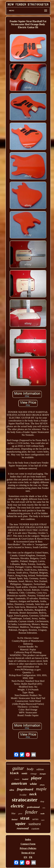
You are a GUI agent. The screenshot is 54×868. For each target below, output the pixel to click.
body (30, 769)
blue (14, 813)
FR (31, 857)
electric (17, 806)
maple (41, 789)
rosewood (23, 828)
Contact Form (28, 844)
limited (15, 820)
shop (42, 802)
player (36, 778)
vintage (34, 774)
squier (20, 824)
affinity (42, 785)
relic (44, 808)
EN (25, 857)
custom (35, 829)
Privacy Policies (28, 848)
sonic (25, 773)
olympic (43, 774)
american (19, 783)
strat (25, 818)
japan (43, 820)
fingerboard (25, 789)
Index (28, 839)
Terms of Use (28, 853)
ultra (12, 790)
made (42, 814)
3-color (23, 795)
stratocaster (25, 800)
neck (33, 794)
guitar (18, 768)
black (14, 773)
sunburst (35, 824)
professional (33, 807)
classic (17, 779)
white (33, 784)
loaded (25, 779)
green (20, 814)
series (35, 819)
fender (31, 812)
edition (40, 769)
